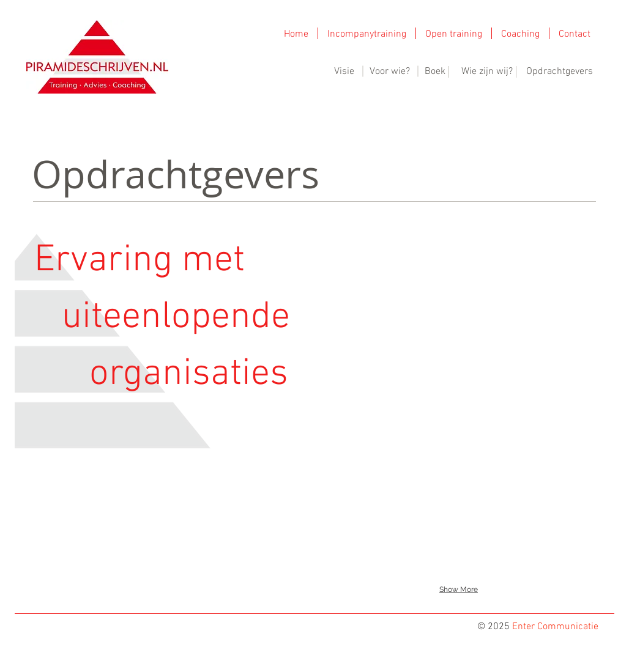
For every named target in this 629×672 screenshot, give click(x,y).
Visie (344, 72)
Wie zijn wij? (487, 72)
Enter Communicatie (555, 627)
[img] (359, 243)
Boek (435, 72)
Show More (459, 589)
